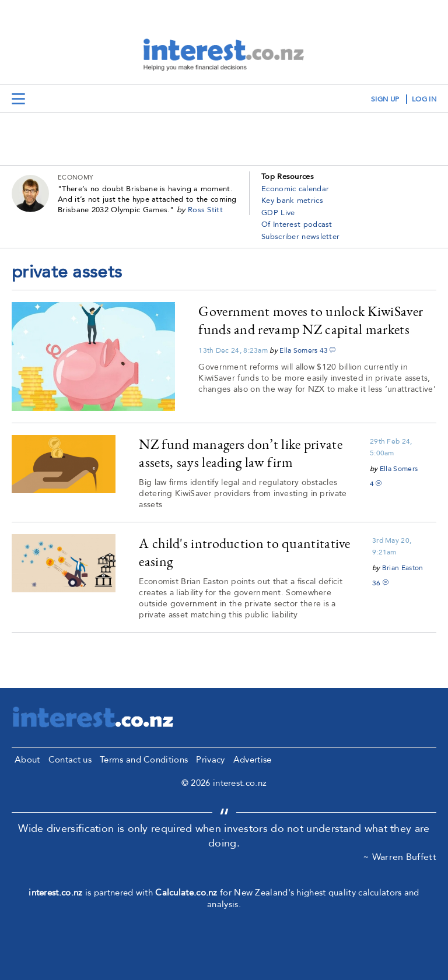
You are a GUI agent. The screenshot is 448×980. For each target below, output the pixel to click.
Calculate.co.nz (186, 893)
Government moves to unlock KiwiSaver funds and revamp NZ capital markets (311, 320)
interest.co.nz (55, 893)
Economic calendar (295, 189)
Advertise (253, 760)
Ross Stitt (205, 210)
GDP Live (278, 213)
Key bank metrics (292, 201)
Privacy (210, 760)
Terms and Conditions (144, 760)
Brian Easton (403, 568)
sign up (385, 99)
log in (424, 99)
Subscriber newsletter (300, 237)
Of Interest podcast (297, 224)
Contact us (70, 760)
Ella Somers (298, 350)
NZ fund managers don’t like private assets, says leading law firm (241, 453)
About (27, 760)
